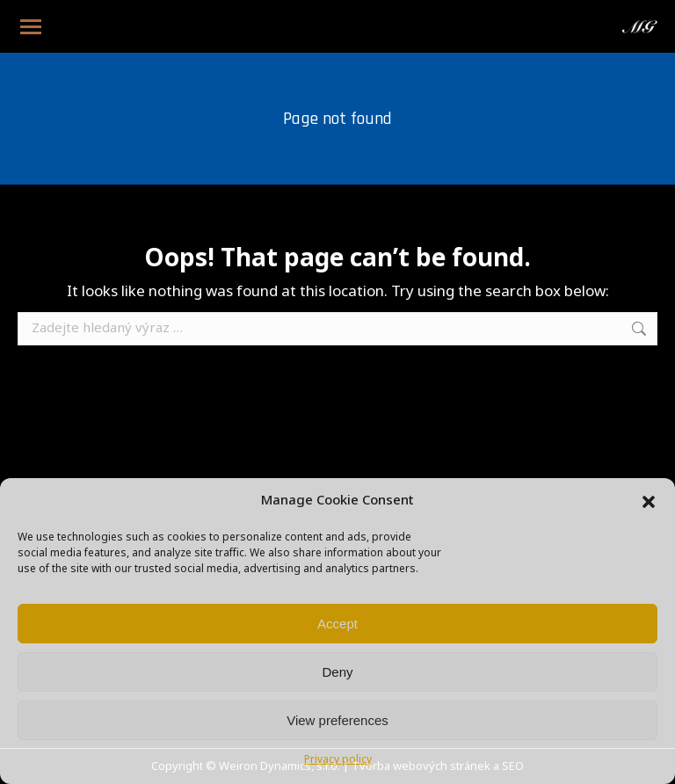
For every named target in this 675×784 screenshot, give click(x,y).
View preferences (337, 720)
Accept (337, 624)
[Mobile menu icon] (31, 27)
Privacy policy (338, 760)
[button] (649, 502)
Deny (337, 672)
